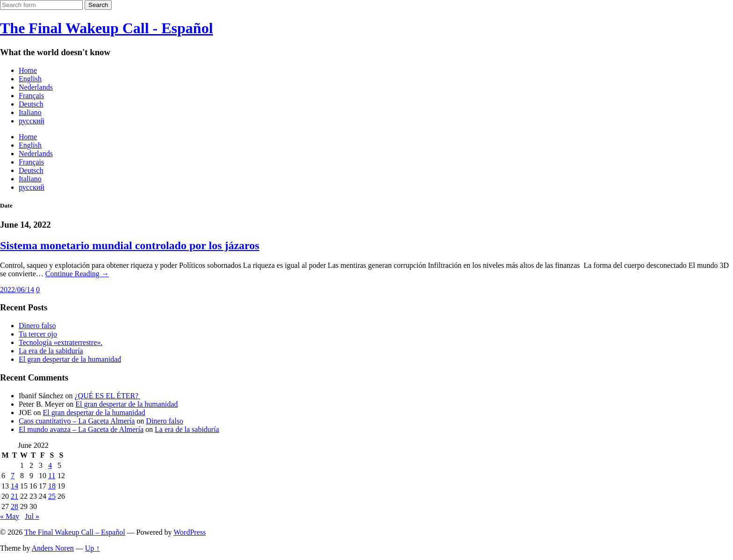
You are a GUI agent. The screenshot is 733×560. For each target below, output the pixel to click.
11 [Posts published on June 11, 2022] (52, 476)
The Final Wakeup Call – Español (75, 532)
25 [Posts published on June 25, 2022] (52, 496)
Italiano (30, 112)
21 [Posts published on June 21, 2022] (14, 496)
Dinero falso (37, 326)
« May (10, 516)
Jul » (32, 516)
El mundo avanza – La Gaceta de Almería (81, 429)
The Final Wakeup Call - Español (107, 28)
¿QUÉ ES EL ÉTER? (108, 396)
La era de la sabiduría (51, 351)
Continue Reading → (77, 274)
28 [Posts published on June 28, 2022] (14, 506)
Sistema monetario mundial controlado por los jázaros (130, 245)
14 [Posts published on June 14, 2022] (14, 486)
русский (32, 121)
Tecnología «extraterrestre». (61, 342)
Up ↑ (93, 548)
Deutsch (31, 104)
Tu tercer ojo (38, 334)
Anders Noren (53, 548)
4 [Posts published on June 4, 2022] (50, 465)
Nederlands (36, 87)
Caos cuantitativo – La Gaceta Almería (77, 421)
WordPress (190, 532)
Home (28, 70)
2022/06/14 (17, 290)
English (30, 79)
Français (31, 96)
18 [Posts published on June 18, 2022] (52, 486)
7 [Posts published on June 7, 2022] (13, 476)
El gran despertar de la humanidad (70, 359)
